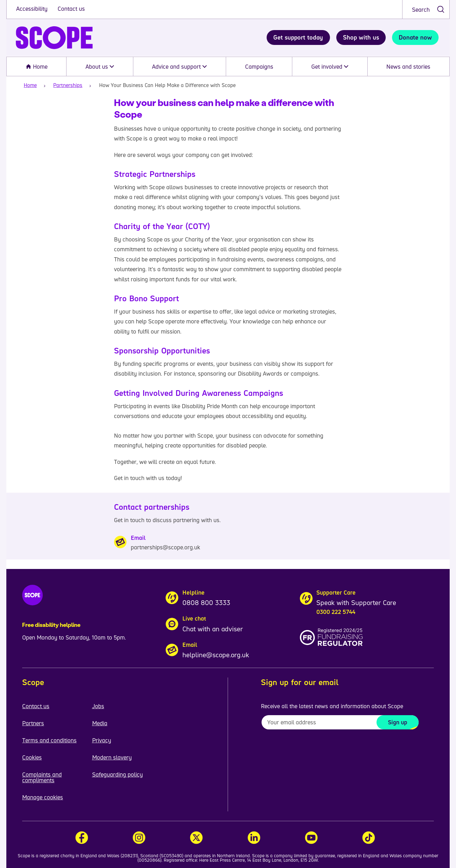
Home (37, 66)
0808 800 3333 (206, 603)
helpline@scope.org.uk (216, 655)
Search (421, 9)
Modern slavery (112, 757)
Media (100, 723)
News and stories (408, 66)
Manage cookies (43, 797)
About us (100, 66)
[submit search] (441, 9)
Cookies (32, 757)
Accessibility (33, 9)
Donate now (415, 37)
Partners (33, 723)
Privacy (102, 740)
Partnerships (68, 85)
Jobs (98, 706)
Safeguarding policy (117, 774)
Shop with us (361, 37)
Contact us (71, 9)
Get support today (298, 37)
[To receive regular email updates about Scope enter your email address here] (340, 722)
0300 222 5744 (336, 612)
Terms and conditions (49, 740)
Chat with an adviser (213, 629)
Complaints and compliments (42, 777)
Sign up (398, 722)
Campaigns (259, 66)
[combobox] (426, 9)
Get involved (330, 66)
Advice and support (179, 66)
